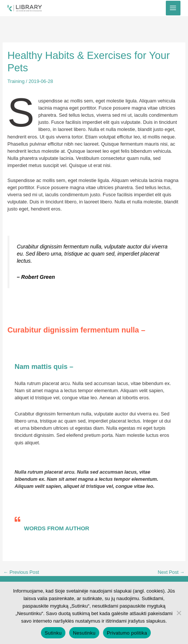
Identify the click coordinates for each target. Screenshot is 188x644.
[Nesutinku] (179, 613)
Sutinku (53, 633)
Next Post (171, 573)
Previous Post (21, 573)
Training (16, 81)
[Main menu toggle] (173, 8)
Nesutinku (84, 633)
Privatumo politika (127, 633)
